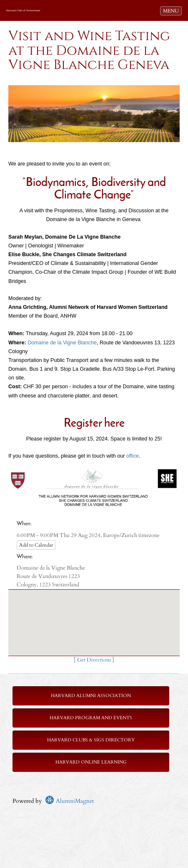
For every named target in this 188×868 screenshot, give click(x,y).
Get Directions (94, 660)
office (133, 456)
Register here (94, 424)
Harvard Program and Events (91, 718)
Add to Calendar (36, 545)
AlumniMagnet (69, 801)
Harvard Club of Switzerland (23, 10)
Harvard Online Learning (91, 762)
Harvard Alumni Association (91, 696)
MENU (172, 10)
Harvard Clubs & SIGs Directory (91, 740)
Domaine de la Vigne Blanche (62, 343)
